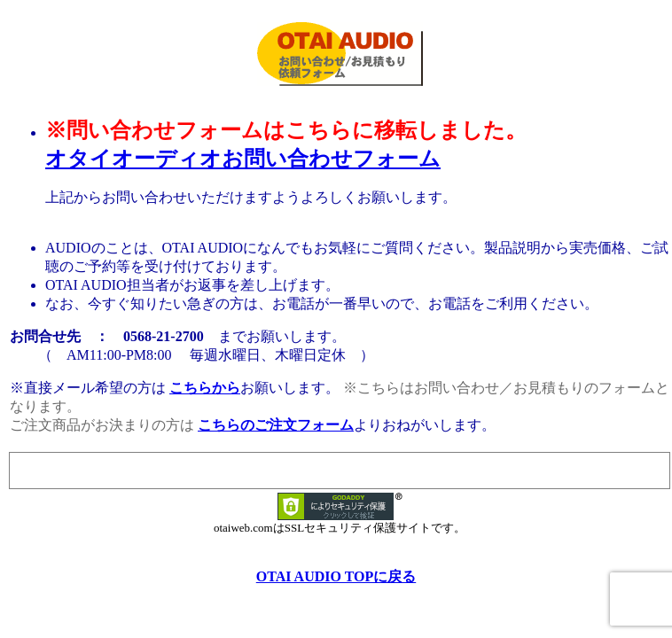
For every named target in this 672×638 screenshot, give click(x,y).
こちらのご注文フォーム (276, 425)
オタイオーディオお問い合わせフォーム (243, 159)
